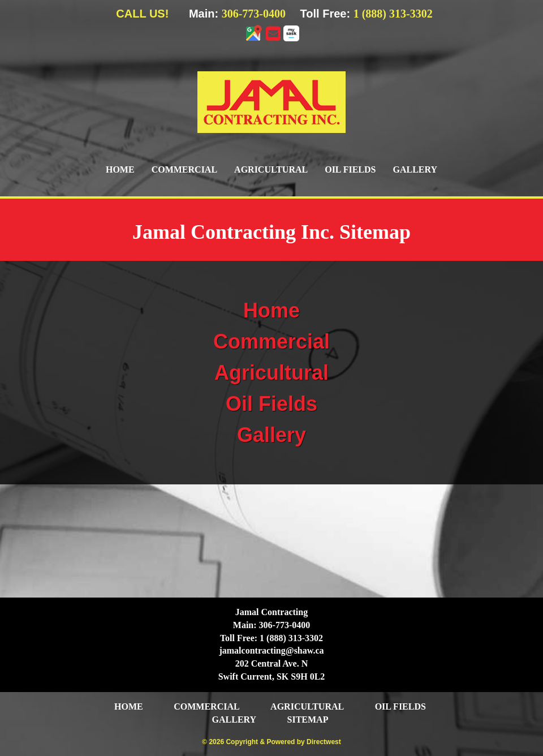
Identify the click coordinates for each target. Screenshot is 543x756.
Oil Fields (350, 169)
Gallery (415, 169)
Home (120, 169)
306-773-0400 (254, 14)
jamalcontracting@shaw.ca (271, 650)
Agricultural (271, 169)
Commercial (184, 169)
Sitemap (308, 720)
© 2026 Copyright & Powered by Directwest (271, 742)
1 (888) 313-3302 (393, 14)
